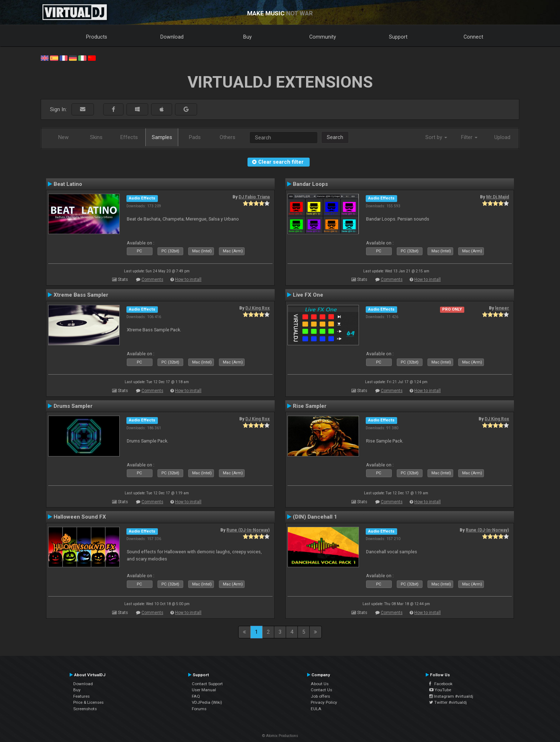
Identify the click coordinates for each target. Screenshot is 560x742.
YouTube (440, 690)
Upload (502, 137)
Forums (199, 709)
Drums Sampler (73, 406)
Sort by (436, 137)
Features (81, 696)
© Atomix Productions (280, 736)
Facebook (441, 684)
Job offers (320, 696)
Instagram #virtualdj (451, 696)
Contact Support (207, 684)
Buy (247, 37)
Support (398, 37)
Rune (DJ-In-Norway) (248, 530)
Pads (195, 137)
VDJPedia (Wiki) (207, 702)
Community (323, 37)
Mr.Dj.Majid (497, 197)
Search (335, 137)
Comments (152, 280)
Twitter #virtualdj (448, 702)
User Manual (204, 690)
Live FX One (308, 295)
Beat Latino (68, 184)
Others (227, 137)
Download (172, 37)
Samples (162, 137)
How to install (188, 280)
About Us (320, 684)
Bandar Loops (310, 184)
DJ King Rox (257, 308)
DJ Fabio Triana (254, 197)
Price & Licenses (88, 702)
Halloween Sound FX (80, 517)
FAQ (196, 696)
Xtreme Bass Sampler (81, 295)
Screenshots (85, 709)
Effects (129, 137)
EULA (316, 709)
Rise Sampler (310, 406)
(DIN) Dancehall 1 (315, 517)
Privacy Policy (324, 702)
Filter (469, 137)
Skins (96, 137)
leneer (502, 308)
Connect (473, 37)
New (63, 137)
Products (97, 37)
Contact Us (321, 690)
